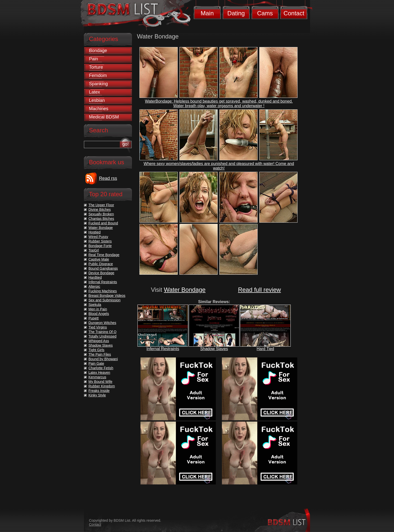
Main (207, 13)
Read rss (108, 178)
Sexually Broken (101, 214)
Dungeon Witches (102, 323)
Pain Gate (96, 363)
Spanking (98, 84)
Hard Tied (265, 349)
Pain (93, 59)
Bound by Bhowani (103, 359)
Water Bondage (185, 290)
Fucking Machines (103, 291)
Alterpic (94, 287)
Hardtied (95, 277)
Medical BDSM (104, 117)
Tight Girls (96, 350)
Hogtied (94, 232)
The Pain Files (100, 354)
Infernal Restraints (163, 349)
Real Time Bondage (104, 255)
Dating (236, 13)
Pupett (93, 318)
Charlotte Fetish (101, 368)
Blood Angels (99, 314)
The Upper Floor (101, 205)
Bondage (98, 51)
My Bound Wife (100, 382)
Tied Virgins (98, 327)
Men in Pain (98, 309)
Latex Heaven (99, 373)
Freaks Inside (99, 391)
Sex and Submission (105, 300)
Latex (94, 92)
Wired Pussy (98, 237)
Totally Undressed (102, 336)
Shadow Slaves (214, 349)
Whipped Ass (99, 341)
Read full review (259, 290)
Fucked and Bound (103, 223)
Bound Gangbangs (103, 268)
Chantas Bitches (101, 219)
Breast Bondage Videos (107, 296)
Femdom (98, 75)
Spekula (95, 305)
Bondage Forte (100, 246)
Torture (96, 67)
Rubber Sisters (100, 241)
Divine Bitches (100, 210)
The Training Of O (102, 332)
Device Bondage (101, 273)
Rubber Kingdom (102, 386)
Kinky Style (97, 395)
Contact (294, 13)
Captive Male (99, 259)
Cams (265, 13)
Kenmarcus (97, 377)
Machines (99, 109)
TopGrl (94, 250)
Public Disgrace (101, 264)
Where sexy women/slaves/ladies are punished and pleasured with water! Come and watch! (219, 166)
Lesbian (97, 100)
